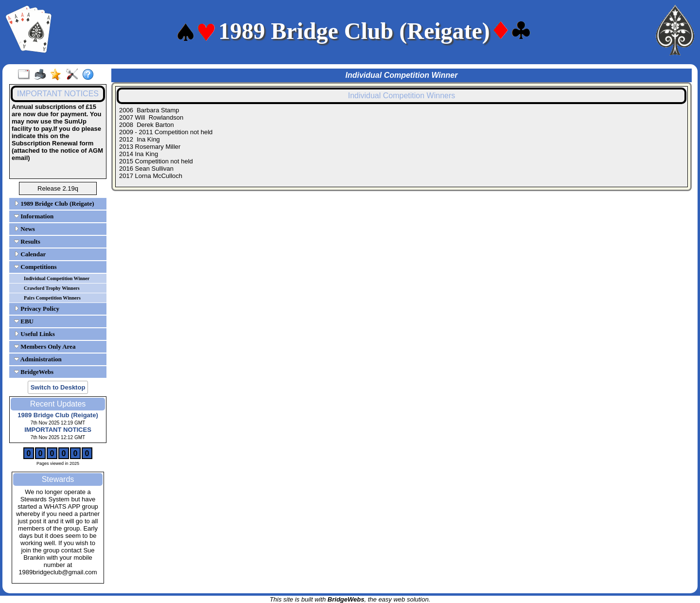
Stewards (58, 479)
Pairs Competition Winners (52, 298)
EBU (24, 321)
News (25, 229)
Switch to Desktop (58, 387)
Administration (38, 359)
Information (34, 216)
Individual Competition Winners (402, 96)
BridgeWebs (34, 372)
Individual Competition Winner (57, 278)
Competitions (35, 267)
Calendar (30, 254)
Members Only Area (45, 346)
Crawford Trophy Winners (52, 288)
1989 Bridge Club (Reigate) (54, 204)
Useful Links (35, 334)
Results (27, 241)
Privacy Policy (37, 309)
